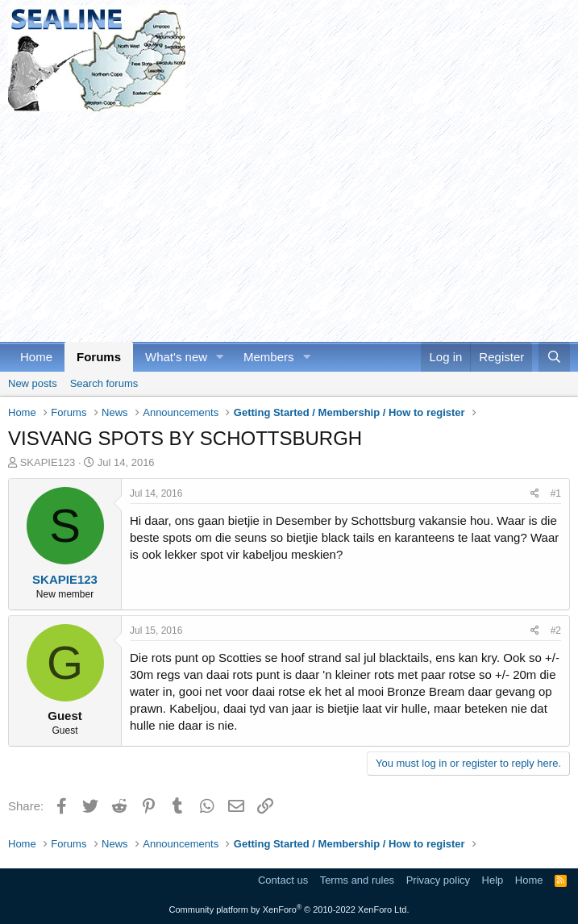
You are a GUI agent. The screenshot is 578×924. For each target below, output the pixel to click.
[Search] (554, 357)
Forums (99, 357)
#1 (556, 493)
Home (36, 357)
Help (493, 880)
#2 (556, 631)
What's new (176, 357)
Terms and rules (357, 880)
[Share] (535, 494)
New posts (33, 383)
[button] (220, 357)
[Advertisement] (289, 224)
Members (269, 357)
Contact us (283, 880)
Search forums (104, 383)
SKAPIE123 (48, 462)
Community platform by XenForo (289, 909)
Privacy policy (438, 880)
